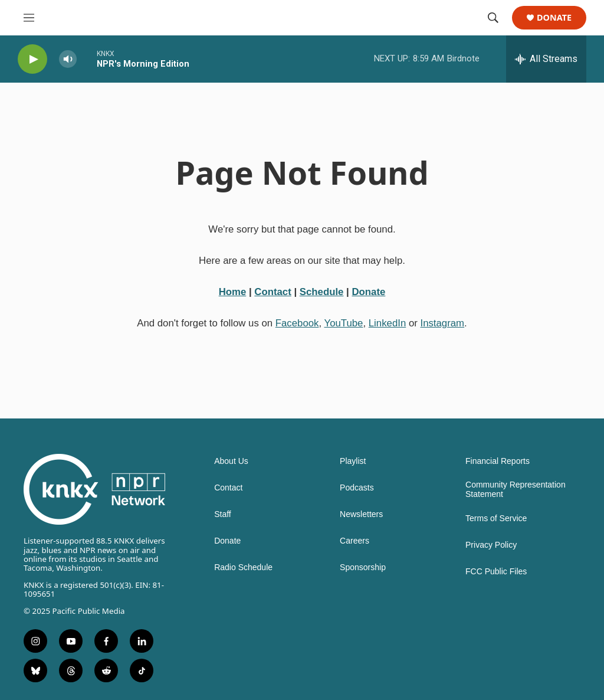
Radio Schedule (243, 567)
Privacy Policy (491, 545)
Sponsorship (363, 567)
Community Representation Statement (516, 490)
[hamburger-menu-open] (29, 18)
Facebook (297, 323)
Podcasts (357, 488)
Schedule (322, 292)
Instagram (442, 323)
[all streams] (546, 59)
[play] (32, 59)
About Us (231, 461)
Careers (354, 541)
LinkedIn (387, 323)
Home (233, 292)
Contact (273, 292)
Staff (223, 514)
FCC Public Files (496, 572)
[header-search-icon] (493, 18)
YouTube (344, 323)
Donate (554, 18)
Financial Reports (498, 461)
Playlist (353, 461)
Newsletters (361, 514)
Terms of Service (496, 519)
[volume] (68, 59)
